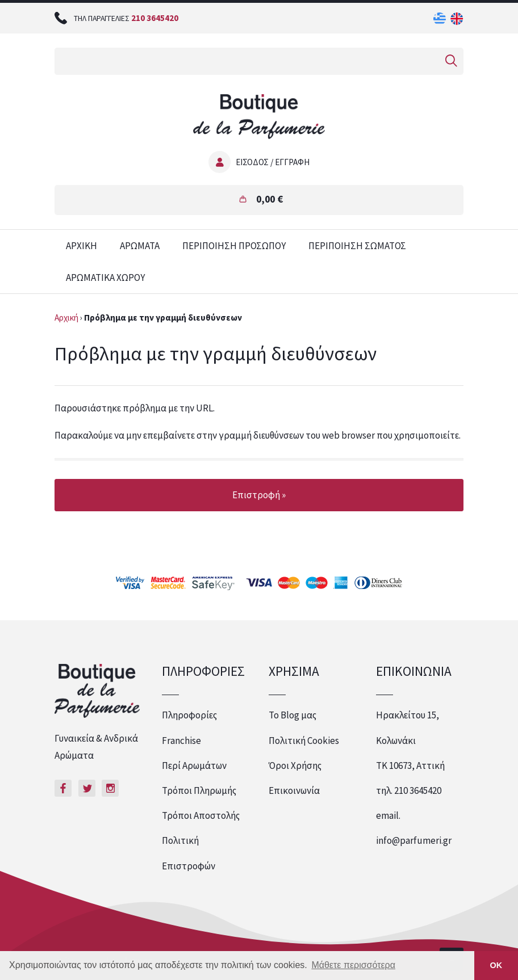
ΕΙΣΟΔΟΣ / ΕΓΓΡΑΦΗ (273, 162)
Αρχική (66, 317)
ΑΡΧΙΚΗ (82, 246)
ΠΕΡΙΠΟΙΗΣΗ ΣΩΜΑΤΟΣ (357, 246)
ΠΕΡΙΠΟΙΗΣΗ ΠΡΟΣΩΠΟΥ (234, 246)
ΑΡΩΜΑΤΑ (140, 246)
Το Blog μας (293, 715)
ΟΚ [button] (496, 965)
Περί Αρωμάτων (194, 766)
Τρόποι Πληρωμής (199, 790)
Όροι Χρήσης (295, 766)
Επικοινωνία (294, 790)
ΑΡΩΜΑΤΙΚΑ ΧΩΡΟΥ (105, 277)
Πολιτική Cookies (304, 741)
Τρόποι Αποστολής (201, 815)
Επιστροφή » (259, 495)
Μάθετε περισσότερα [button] (353, 965)
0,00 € (270, 199)
